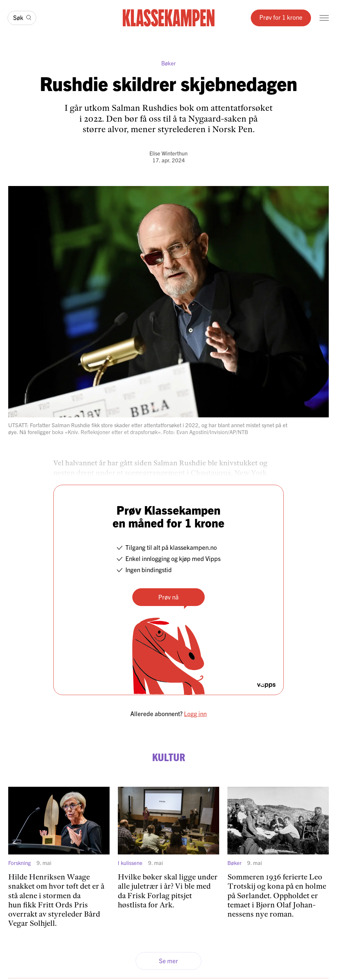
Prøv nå (168, 597)
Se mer (168, 961)
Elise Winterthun (168, 153)
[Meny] (324, 18)
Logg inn (195, 713)
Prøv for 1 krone (281, 17)
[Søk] (22, 18)
